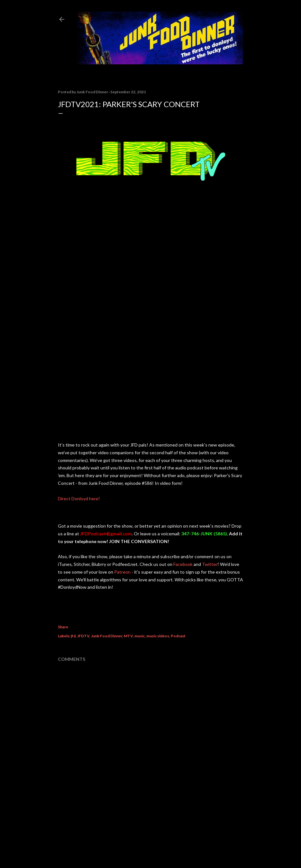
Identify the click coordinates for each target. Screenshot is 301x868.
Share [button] (63, 627)
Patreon (122, 572)
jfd (73, 636)
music (140, 636)
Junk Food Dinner (107, 636)
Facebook (183, 564)
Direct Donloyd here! (79, 499)
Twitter (210, 564)
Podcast (178, 636)
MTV (128, 636)
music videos (158, 636)
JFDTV (83, 636)
